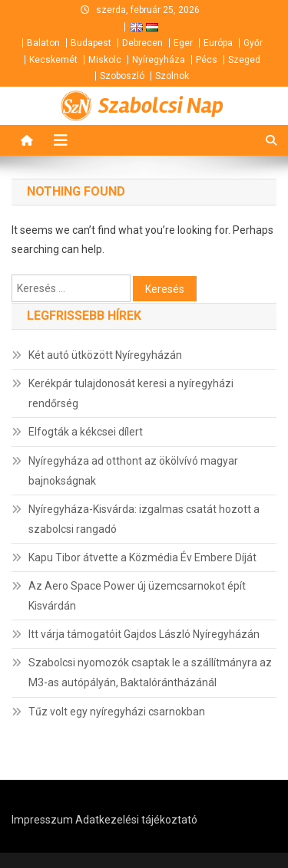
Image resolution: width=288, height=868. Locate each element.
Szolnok (172, 76)
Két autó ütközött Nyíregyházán (105, 355)
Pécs (207, 60)
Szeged (244, 60)
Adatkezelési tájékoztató (136, 820)
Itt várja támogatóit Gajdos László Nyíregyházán (144, 634)
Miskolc (105, 60)
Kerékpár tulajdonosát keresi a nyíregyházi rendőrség (131, 393)
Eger (183, 43)
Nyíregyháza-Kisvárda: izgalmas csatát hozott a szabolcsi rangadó (144, 519)
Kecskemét (53, 60)
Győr (253, 43)
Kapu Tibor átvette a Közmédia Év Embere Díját (142, 557)
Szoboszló (122, 76)
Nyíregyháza (159, 60)
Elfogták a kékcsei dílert (86, 432)
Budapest (91, 43)
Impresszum (42, 820)
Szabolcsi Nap (161, 106)
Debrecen (142, 43)
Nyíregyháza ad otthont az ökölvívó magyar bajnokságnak (133, 471)
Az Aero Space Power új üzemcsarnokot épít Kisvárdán (137, 596)
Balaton (43, 43)
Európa (218, 43)
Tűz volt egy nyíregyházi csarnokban (117, 712)
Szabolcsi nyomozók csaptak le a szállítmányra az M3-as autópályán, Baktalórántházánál (150, 672)
